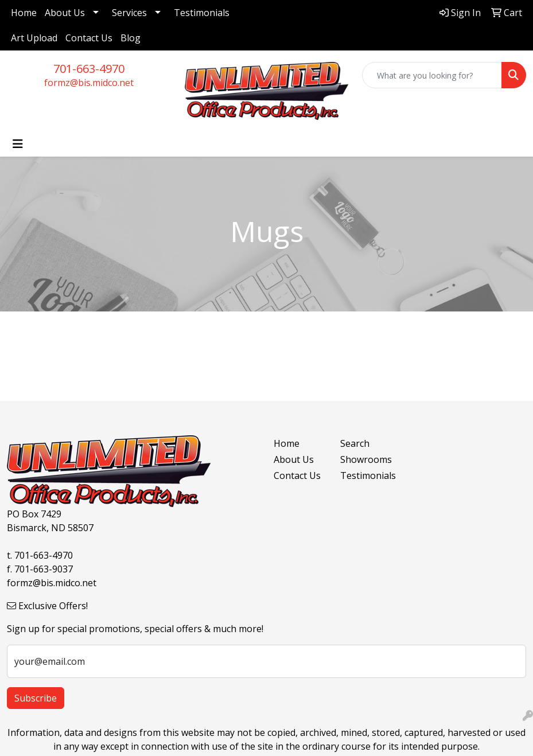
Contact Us (89, 38)
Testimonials (202, 13)
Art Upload (34, 38)
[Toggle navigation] (18, 144)
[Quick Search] (432, 75)
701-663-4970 (89, 69)
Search (355, 443)
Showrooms (366, 459)
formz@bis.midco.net (89, 83)
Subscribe (36, 698)
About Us (65, 13)
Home (24, 13)
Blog (131, 38)
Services (129, 13)
